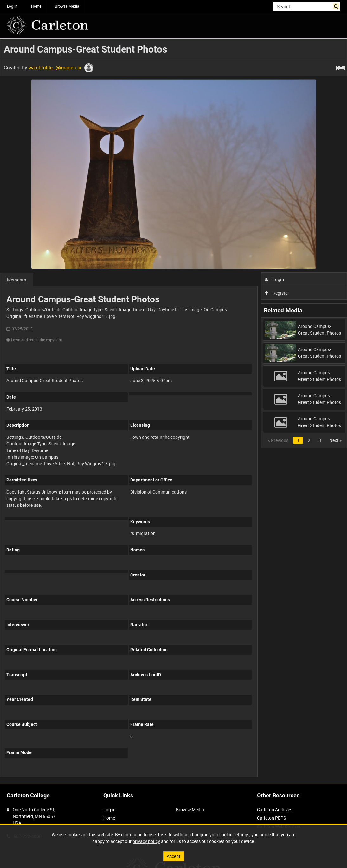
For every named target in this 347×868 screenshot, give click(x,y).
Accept (173, 856)
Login (274, 279)
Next (335, 440)
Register (277, 293)
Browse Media (67, 6)
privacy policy (146, 841)
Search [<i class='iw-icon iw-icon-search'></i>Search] (337, 6)
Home (36, 6)
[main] (173, 411)
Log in (12, 6)
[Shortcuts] (341, 67)
